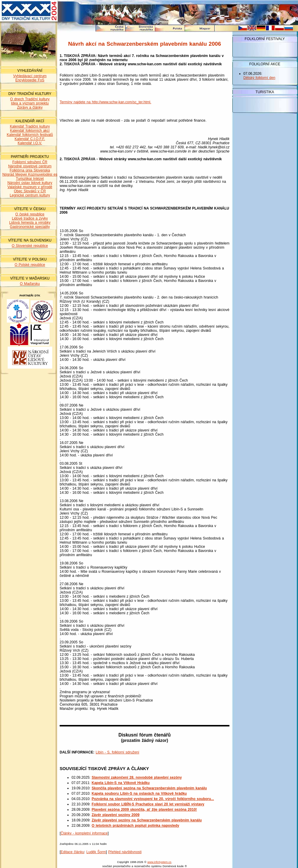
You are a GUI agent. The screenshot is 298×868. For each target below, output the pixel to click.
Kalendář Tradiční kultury (30, 126)
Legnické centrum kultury (30, 195)
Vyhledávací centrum (30, 76)
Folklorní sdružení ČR (30, 162)
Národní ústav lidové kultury (30, 183)
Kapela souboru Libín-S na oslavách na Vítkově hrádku (139, 794)
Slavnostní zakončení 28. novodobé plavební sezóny (137, 777)
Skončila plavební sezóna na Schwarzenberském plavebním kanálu (149, 788)
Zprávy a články (30, 107)
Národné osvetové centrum (30, 166)
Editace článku (72, 852)
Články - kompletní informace (84, 833)
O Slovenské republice (30, 246)
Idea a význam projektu (30, 103)
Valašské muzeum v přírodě (30, 187)
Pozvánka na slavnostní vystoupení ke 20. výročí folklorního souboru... (153, 799)
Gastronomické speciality (30, 227)
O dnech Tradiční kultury (30, 99)
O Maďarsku (30, 284)
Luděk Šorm (96, 852)
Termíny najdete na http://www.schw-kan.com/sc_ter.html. (105, 102)
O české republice (30, 214)
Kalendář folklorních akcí (30, 131)
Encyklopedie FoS (30, 80)
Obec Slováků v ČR (30, 191)
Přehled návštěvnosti (125, 852)
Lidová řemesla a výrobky (30, 223)
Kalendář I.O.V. (30, 143)
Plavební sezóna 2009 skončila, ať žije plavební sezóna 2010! (144, 810)
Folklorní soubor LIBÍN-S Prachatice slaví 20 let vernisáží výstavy (148, 804)
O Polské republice (30, 265)
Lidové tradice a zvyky (30, 218)
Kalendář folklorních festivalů (30, 135)
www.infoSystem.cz (159, 862)
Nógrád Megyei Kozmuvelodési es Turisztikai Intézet (30, 177)
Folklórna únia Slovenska (30, 170)
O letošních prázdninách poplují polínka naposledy (135, 826)
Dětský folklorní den (259, 78)
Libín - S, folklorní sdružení (117, 752)
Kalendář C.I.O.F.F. (30, 139)
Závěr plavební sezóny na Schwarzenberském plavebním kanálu (147, 820)
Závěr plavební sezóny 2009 (116, 815)
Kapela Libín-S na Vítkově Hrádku (121, 783)
